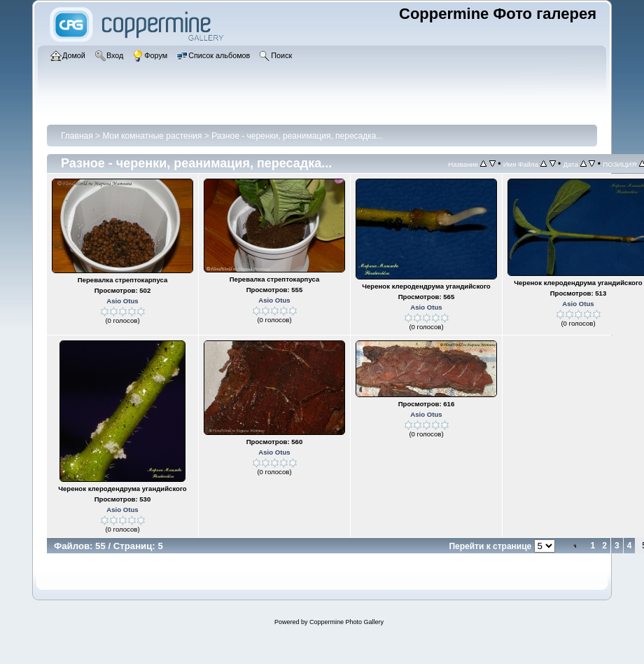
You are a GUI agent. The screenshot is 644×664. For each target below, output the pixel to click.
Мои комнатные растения (152, 136)
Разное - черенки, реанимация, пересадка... (297, 136)
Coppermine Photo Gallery (346, 622)
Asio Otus (122, 301)
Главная (77, 136)
